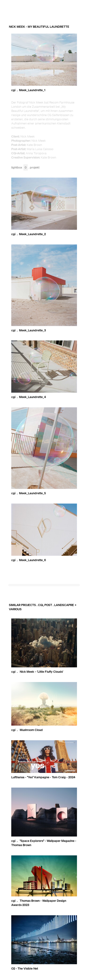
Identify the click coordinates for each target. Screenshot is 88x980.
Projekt (35, 168)
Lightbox (19, 168)
